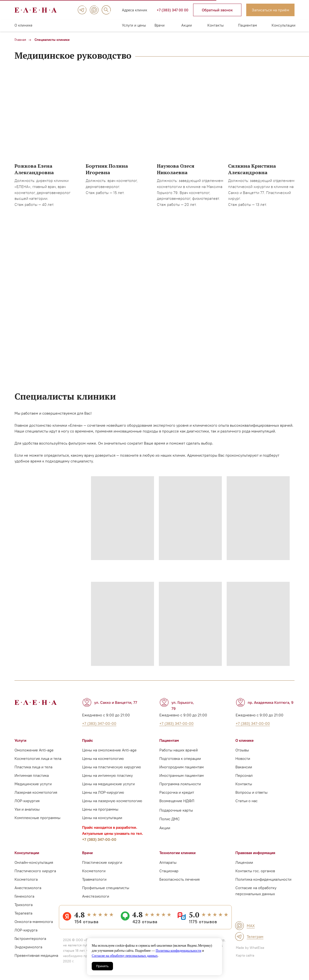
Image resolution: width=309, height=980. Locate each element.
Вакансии (244, 767)
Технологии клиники (177, 853)
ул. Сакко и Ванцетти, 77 (116, 702)
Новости (243, 758)
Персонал (244, 775)
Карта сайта (245, 955)
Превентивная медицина (36, 955)
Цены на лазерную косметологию (112, 801)
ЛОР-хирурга (26, 930)
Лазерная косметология (36, 792)
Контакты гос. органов (255, 871)
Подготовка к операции (180, 758)
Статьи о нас (246, 801)
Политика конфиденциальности (179, 951)
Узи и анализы (27, 809)
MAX (251, 926)
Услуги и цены (134, 25)
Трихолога (24, 905)
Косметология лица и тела (38, 758)
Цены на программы (100, 809)
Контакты (216, 25)
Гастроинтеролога (30, 938)
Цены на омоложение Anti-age (109, 750)
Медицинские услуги (33, 784)
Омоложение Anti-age (34, 750)
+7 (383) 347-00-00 (99, 839)
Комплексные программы (37, 818)
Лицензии (244, 862)
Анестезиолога (28, 888)
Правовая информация (255, 853)
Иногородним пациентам (182, 767)
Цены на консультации (102, 818)
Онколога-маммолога (34, 922)
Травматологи (94, 879)
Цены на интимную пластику (107, 775)
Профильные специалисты (106, 888)
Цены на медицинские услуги (108, 784)
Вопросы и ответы (251, 792)
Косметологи (94, 871)
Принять (102, 966)
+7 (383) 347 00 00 (172, 10)
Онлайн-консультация (34, 862)
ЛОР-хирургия (27, 801)
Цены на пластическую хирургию (112, 767)
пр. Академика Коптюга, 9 (271, 702)
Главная (20, 40)
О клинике (23, 25)
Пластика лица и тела (33, 767)
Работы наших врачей (179, 750)
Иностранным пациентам (182, 775)
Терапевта (23, 913)
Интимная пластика (32, 775)
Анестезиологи (96, 896)
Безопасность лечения (179, 879)
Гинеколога (24, 896)
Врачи (160, 25)
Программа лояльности (180, 784)
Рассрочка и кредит (177, 792)
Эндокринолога (28, 947)
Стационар (169, 871)
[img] (82, 10)
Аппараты (168, 862)
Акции (187, 25)
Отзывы (242, 750)
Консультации (284, 25)
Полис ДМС (170, 819)
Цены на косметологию (103, 758)
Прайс (88, 740)
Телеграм (255, 937)
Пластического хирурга (35, 871)
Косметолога (26, 879)
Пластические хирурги (102, 862)
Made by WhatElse (250, 948)
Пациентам (247, 25)
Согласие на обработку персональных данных (125, 956)
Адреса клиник (135, 10)
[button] (217, 10)
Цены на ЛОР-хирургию (103, 792)
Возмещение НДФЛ (177, 801)
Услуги (20, 740)
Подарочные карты (176, 810)
